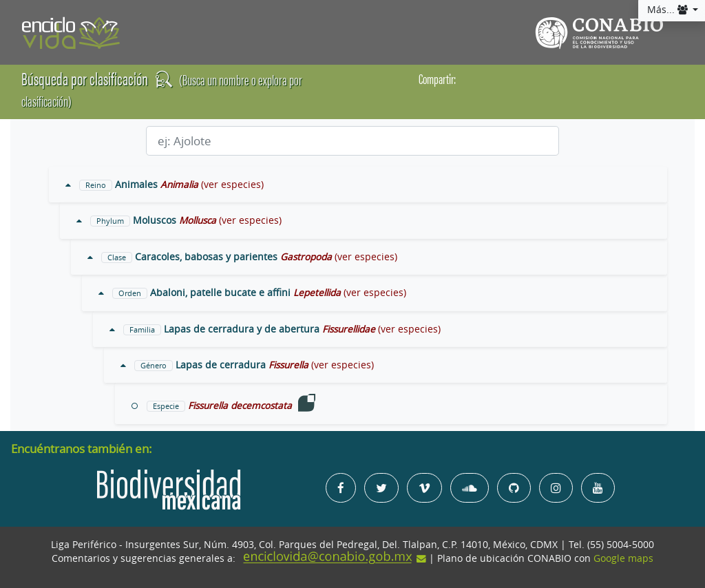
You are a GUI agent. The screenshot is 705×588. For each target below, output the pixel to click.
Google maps (623, 558)
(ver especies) (232, 185)
